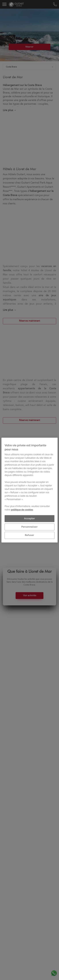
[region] (29, 490)
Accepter (29, 518)
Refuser (29, 535)
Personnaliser (29, 527)
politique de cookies (22, 510)
